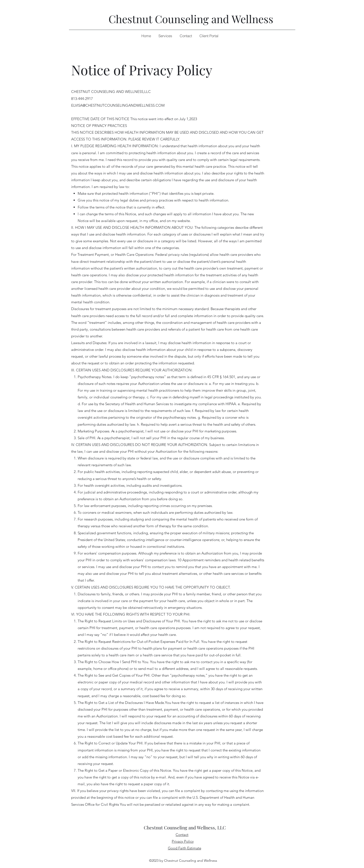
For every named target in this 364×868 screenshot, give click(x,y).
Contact (182, 835)
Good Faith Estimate (185, 848)
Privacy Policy (183, 841)
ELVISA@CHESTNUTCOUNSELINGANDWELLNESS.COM (118, 105)
